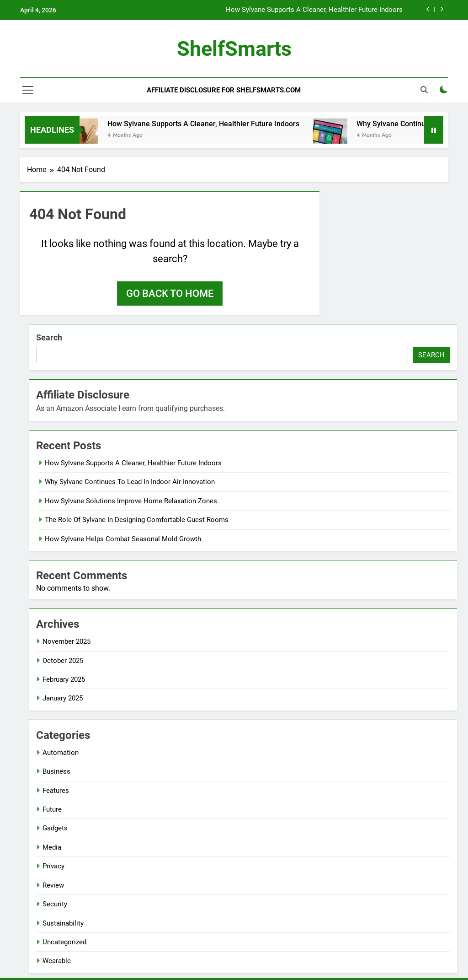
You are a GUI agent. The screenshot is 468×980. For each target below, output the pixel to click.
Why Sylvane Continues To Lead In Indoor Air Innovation (130, 482)
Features (56, 791)
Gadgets (55, 828)
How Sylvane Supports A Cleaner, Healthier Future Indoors (314, 10)
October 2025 (63, 661)
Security (55, 904)
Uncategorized (64, 942)
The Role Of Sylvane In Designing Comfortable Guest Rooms (137, 520)
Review (53, 885)
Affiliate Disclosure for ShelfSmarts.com (224, 90)
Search (49, 337)
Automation (61, 753)
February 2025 (64, 679)
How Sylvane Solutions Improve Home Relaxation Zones (131, 501)
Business (56, 771)
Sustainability (63, 923)
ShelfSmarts (234, 49)
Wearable (57, 961)
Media (52, 847)
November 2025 (66, 641)
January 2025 (63, 698)
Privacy (53, 866)
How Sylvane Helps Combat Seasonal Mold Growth (123, 539)
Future (52, 809)
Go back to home (170, 293)
